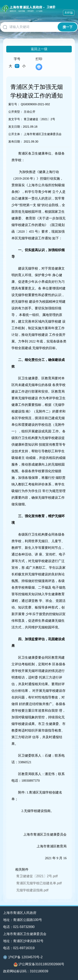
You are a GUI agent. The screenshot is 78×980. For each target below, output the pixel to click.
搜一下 (68, 27)
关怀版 (69, 13)
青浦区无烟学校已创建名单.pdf (39, 883)
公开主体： (16, 134)
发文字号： (16, 119)
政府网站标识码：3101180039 (26, 971)
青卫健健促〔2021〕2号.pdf (37, 876)
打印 (39, 64)
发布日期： (16, 142)
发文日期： (16, 127)
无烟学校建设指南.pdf (32, 890)
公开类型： (16, 112)
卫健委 (51, 7)
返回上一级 (39, 49)
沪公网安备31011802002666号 (39, 964)
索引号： (14, 104)
